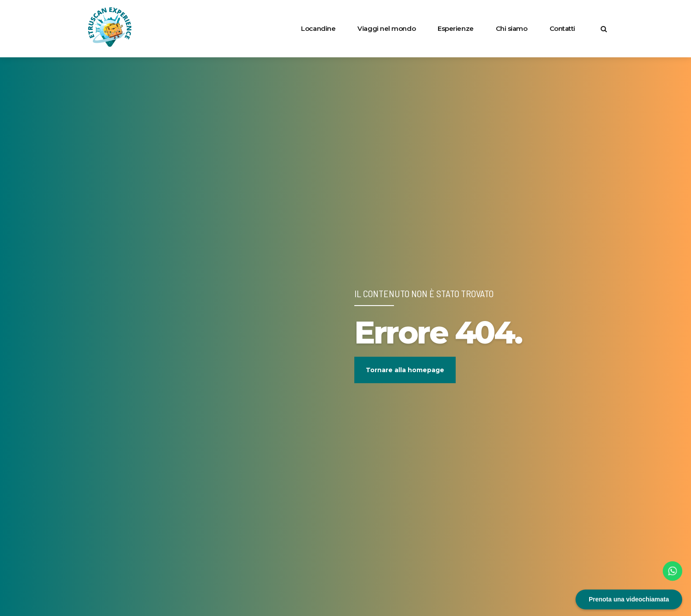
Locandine (318, 28)
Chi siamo (512, 28)
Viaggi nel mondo (386, 28)
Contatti (562, 28)
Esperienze (456, 28)
